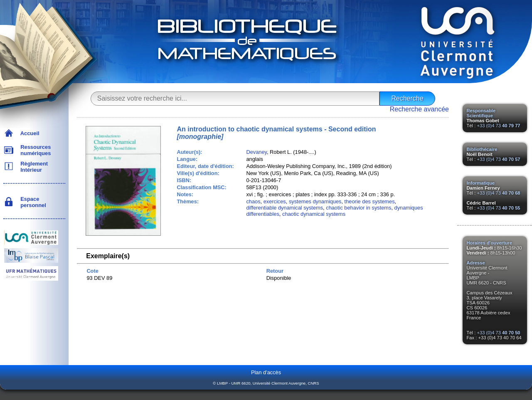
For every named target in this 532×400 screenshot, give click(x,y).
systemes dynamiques (315, 201)
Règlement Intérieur (33, 167)
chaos (253, 201)
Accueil (28, 133)
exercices (275, 201)
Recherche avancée (419, 109)
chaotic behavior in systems (358, 208)
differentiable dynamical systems (284, 208)
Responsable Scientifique (481, 113)
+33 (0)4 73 (498, 126)
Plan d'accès (266, 372)
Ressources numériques (34, 150)
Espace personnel (32, 202)
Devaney (256, 152)
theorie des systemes (370, 201)
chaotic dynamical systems (314, 214)
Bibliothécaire (482, 149)
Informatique (481, 183)
